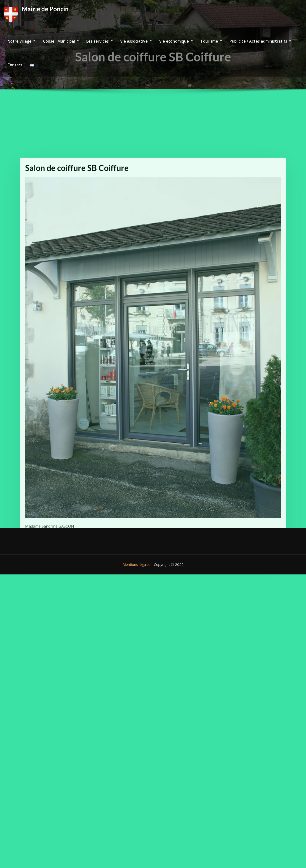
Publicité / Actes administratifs (260, 41)
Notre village (21, 41)
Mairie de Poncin (45, 9)
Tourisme (211, 41)
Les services (99, 41)
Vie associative (136, 41)
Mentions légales (137, 564)
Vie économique (176, 41)
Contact (15, 65)
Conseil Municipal (61, 41)
